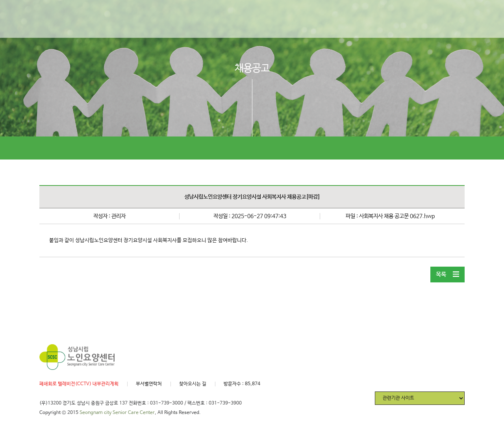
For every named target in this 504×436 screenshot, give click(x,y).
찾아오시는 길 (193, 384)
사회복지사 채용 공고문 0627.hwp (397, 216)
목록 (447, 274)
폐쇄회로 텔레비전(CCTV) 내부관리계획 (79, 384)
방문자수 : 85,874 (242, 384)
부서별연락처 (149, 384)
